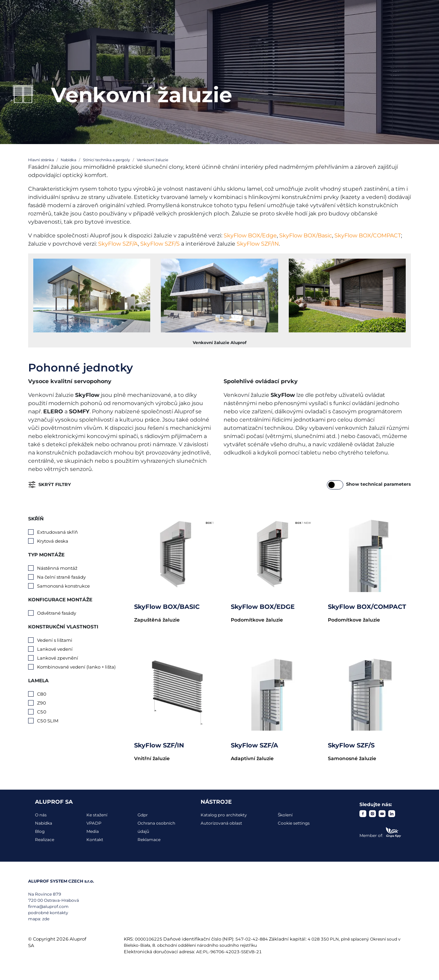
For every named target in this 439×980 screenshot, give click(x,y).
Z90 (41, 703)
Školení (285, 815)
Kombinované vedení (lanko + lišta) (76, 667)
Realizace (45, 840)
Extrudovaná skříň (57, 532)
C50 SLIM (48, 721)
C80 (42, 694)
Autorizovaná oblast (221, 823)
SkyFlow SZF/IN (258, 244)
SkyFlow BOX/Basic (306, 235)
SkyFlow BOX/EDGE (263, 607)
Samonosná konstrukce (63, 586)
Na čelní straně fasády (61, 577)
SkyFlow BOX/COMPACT (368, 235)
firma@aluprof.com (48, 906)
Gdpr (143, 815)
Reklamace (149, 840)
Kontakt (95, 840)
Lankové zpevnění (58, 658)
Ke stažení (97, 815)
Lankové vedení (55, 649)
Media (93, 831)
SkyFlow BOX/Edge (250, 235)
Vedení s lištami (55, 640)
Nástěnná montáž (57, 568)
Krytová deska (53, 541)
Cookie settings (294, 823)
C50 (42, 712)
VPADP (94, 823)
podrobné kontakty (48, 913)
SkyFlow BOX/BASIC (167, 607)
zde (46, 919)
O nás (41, 815)
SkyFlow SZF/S (160, 244)
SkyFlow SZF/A (118, 244)
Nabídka (44, 823)
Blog (40, 831)
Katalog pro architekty (224, 815)
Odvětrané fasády (57, 613)
